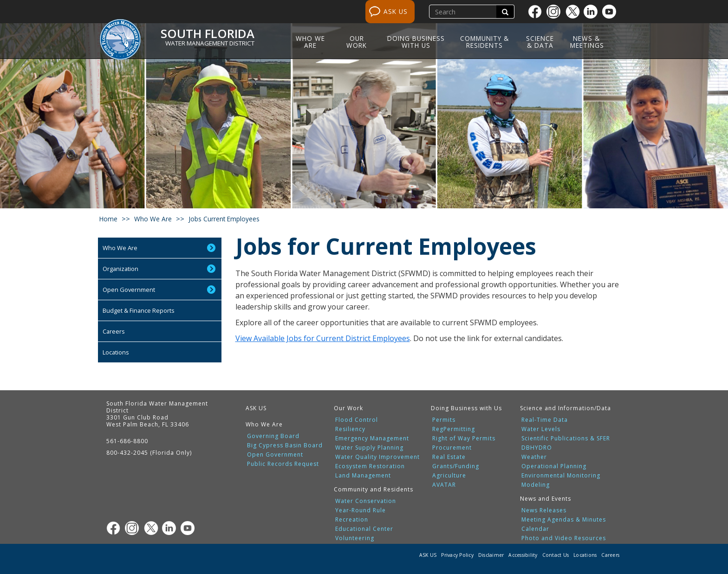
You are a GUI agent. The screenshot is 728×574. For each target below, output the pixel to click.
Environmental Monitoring (561, 476)
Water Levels (541, 429)
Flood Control (357, 420)
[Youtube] (611, 12)
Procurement (452, 448)
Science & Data (540, 42)
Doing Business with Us (416, 42)
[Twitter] (574, 12)
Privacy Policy (457, 555)
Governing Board (273, 436)
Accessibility (523, 555)
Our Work (357, 42)
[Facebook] (537, 12)
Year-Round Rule (361, 510)
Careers (114, 331)
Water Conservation (366, 501)
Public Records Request (283, 464)
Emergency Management (372, 439)
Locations (116, 352)
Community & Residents (484, 42)
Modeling (536, 485)
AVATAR (444, 485)
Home (108, 219)
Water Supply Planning (369, 448)
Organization (120, 269)
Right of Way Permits (464, 439)
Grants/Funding (456, 466)
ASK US (396, 11)
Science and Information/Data (565, 408)
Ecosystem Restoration (370, 466)
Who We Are (310, 42)
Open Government (129, 290)
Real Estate (449, 457)
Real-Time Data (545, 420)
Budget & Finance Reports (139, 310)
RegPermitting (454, 429)
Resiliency (350, 429)
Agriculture (449, 476)
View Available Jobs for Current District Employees (323, 338)
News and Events (546, 499)
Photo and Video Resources (564, 538)
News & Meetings (587, 42)
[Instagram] (556, 12)
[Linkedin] (593, 12)
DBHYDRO (537, 448)
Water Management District (210, 43)
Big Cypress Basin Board (285, 445)
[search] (464, 12)
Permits (444, 420)
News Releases (544, 510)
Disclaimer (491, 555)
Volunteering (355, 538)
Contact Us (556, 555)
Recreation (352, 520)
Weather (534, 457)
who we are (153, 219)
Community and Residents (374, 489)
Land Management (363, 476)
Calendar (535, 529)
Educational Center (364, 529)
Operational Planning (554, 466)
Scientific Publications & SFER (566, 439)
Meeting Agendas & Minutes (564, 520)
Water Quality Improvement (377, 457)
